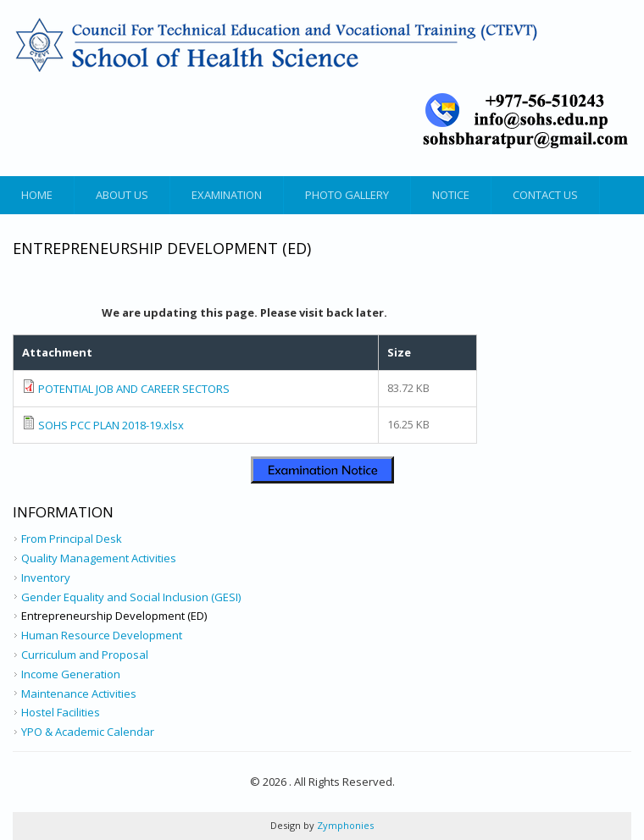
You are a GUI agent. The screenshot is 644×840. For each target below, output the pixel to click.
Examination (227, 195)
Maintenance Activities (79, 694)
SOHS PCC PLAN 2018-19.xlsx (111, 425)
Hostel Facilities (61, 712)
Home (37, 195)
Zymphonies (344, 825)
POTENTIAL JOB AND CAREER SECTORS (134, 389)
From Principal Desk (72, 539)
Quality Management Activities (99, 558)
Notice (451, 195)
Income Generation (71, 674)
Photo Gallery (347, 195)
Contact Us (545, 195)
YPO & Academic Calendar (88, 732)
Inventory (46, 577)
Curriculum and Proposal (85, 655)
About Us (122, 195)
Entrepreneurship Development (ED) (114, 616)
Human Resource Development (102, 635)
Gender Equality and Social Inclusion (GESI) (131, 597)
